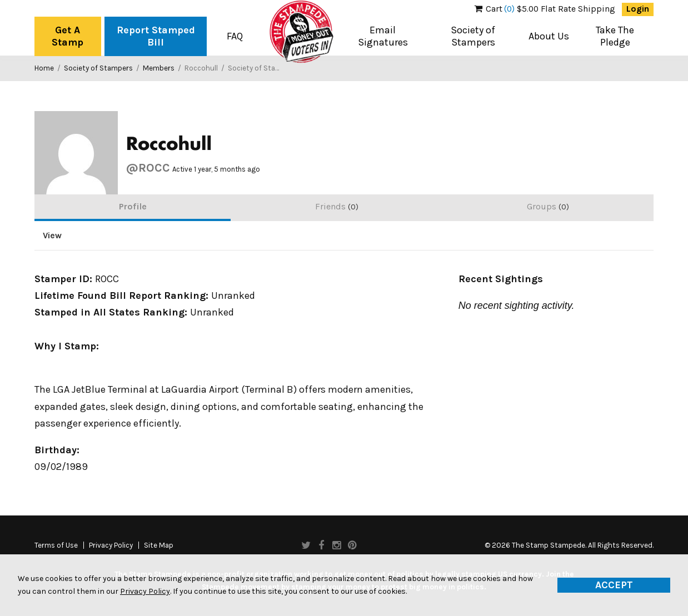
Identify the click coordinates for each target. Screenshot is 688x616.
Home (44, 68)
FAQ (235, 36)
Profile (133, 206)
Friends (337, 206)
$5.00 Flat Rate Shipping (545, 9)
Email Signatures (383, 36)
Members (159, 68)
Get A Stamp (68, 36)
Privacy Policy (111, 545)
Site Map (159, 545)
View (52, 236)
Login (638, 9)
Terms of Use (56, 545)
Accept (614, 585)
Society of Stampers (473, 36)
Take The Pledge (615, 36)
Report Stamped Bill (156, 36)
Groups (548, 206)
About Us (549, 36)
